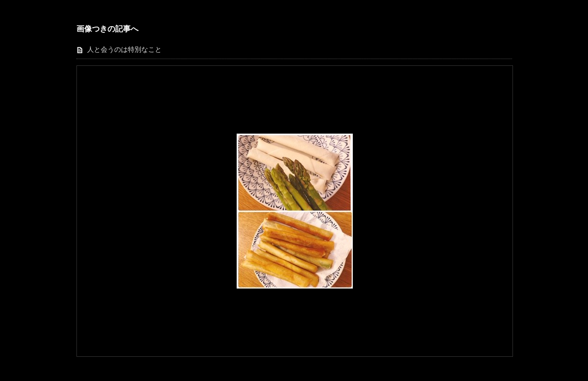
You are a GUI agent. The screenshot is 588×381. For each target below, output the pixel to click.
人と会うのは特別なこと (124, 50)
